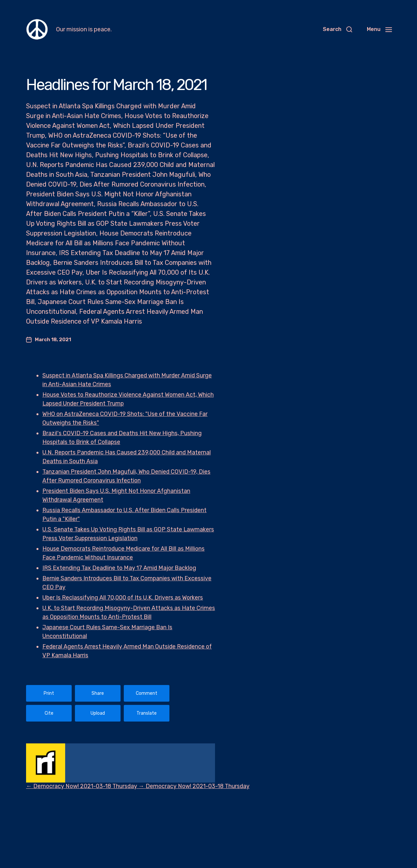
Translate (147, 713)
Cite (49, 713)
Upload (98, 713)
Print (49, 693)
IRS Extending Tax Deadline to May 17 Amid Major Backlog (121, 568)
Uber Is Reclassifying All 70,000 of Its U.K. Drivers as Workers (123, 598)
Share (98, 693)
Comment (147, 693)
